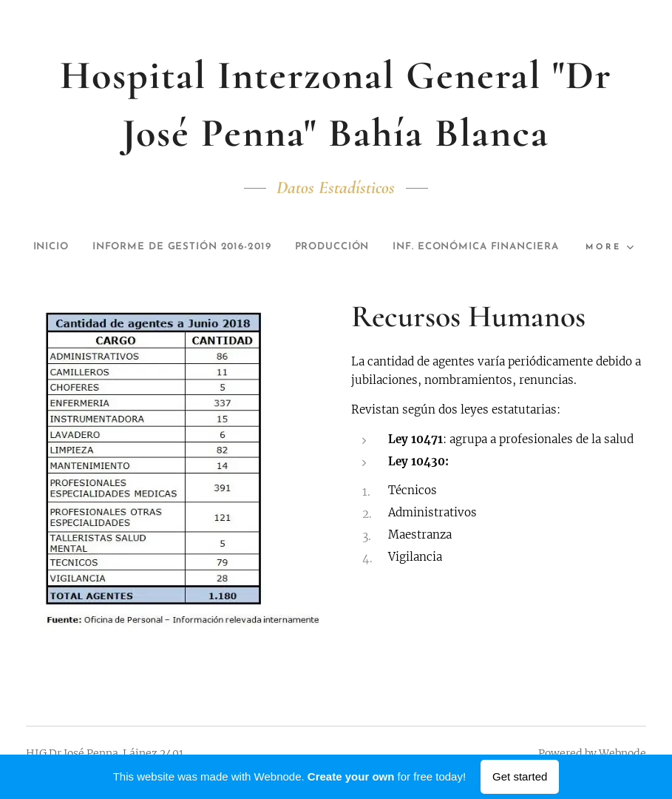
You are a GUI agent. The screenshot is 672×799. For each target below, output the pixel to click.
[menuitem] (128, 247)
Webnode (622, 753)
